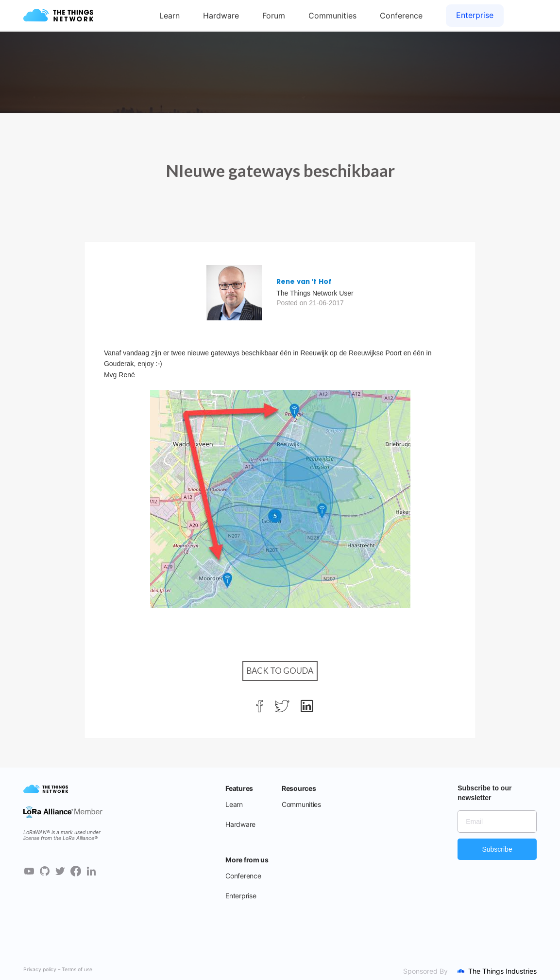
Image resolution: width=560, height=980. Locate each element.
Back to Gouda (280, 671)
